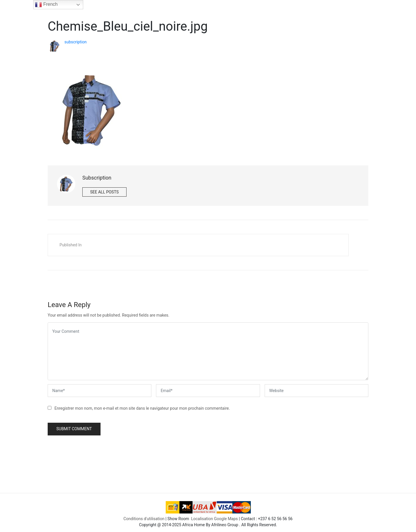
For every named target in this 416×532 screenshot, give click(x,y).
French (46, 5)
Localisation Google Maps (214, 517)
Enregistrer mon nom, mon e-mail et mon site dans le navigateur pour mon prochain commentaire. (142, 408)
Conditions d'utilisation (144, 517)
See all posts (104, 192)
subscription (76, 42)
